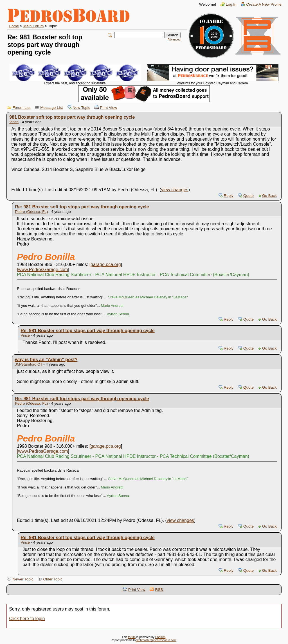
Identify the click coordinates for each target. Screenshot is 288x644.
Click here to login (27, 619)
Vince (14, 122)
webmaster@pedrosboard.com (156, 640)
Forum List (21, 108)
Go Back (269, 196)
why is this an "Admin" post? (46, 360)
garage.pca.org (106, 264)
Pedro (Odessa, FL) (31, 212)
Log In (231, 4)
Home (14, 26)
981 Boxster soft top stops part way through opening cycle (72, 117)
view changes (175, 190)
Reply (229, 196)
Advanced (174, 40)
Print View (108, 108)
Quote (248, 196)
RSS (159, 590)
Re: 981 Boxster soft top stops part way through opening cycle (82, 207)
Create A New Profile (264, 4)
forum (132, 637)
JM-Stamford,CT (29, 364)
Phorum (160, 637)
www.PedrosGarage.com (43, 270)
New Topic (81, 108)
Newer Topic (23, 579)
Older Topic (53, 579)
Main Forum (34, 26)
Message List (51, 108)
